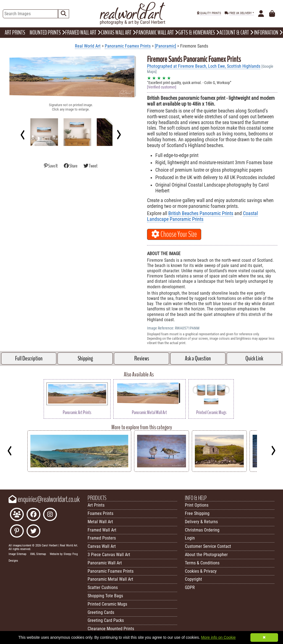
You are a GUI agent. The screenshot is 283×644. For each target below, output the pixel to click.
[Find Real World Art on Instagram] (50, 515)
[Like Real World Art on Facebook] (33, 515)
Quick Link (254, 358)
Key (3, 476)
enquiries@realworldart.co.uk (44, 499)
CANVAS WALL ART (118, 33)
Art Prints (96, 505)
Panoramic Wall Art (105, 563)
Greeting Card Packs (106, 620)
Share (71, 166)
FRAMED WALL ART (83, 33)
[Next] (119, 135)
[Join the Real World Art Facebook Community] (17, 515)
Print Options (197, 505)
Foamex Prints (100, 513)
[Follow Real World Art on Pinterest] (17, 532)
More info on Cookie (218, 637)
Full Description (29, 358)
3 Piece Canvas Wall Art (109, 555)
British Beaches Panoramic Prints (201, 213)
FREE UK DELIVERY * (242, 13)
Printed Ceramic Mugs (107, 604)
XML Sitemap (38, 554)
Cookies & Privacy (201, 571)
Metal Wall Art (100, 522)
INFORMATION (268, 33)
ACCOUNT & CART (236, 33)
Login (190, 538)
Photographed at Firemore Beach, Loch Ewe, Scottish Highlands (204, 66)
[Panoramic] (165, 46)
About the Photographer (206, 555)
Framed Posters (102, 538)
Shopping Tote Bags (105, 596)
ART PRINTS (15, 33)
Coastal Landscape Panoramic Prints (202, 216)
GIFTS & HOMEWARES (199, 33)
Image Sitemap (17, 554)
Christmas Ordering (202, 530)
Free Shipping (197, 513)
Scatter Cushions (103, 587)
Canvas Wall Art (102, 546)
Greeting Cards (101, 612)
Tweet (91, 166)
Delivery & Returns (201, 522)
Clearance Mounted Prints (111, 629)
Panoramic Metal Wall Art (110, 579)
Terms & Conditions (202, 563)
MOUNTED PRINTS (47, 33)
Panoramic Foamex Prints (128, 46)
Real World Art (88, 46)
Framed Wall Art (102, 530)
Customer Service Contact (208, 546)
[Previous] (23, 135)
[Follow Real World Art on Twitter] (33, 532)
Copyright (193, 579)
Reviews (142, 358)
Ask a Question (198, 358)
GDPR (190, 587)
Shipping (85, 358)
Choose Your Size (174, 234)
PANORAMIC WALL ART (157, 33)
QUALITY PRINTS (211, 13)
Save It (51, 166)
